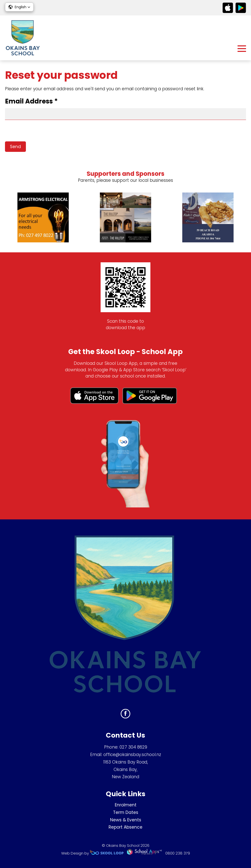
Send (15, 147)
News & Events (126, 820)
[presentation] (43, 132)
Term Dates (126, 812)
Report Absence (125, 827)
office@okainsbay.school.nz (132, 755)
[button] (19, 7)
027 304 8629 (133, 747)
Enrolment (126, 805)
